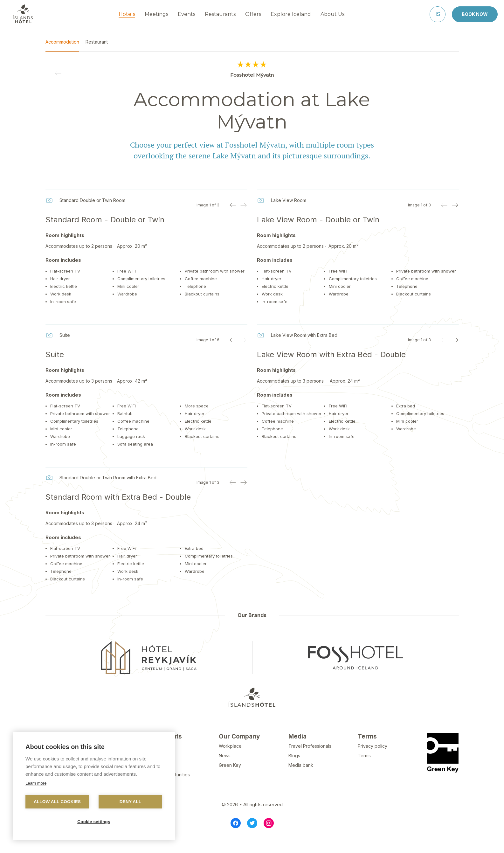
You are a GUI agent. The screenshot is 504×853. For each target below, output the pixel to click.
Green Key (230, 780)
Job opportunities (171, 790)
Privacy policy (373, 761)
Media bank (301, 780)
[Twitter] (252, 838)
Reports (161, 780)
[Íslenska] (438, 14)
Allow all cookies (57, 802)
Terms (364, 770)
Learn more (36, 783)
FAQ (157, 770)
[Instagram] (269, 838)
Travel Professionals (310, 761)
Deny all (130, 802)
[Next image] (244, 205)
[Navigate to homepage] (23, 14)
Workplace (230, 761)
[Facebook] (236, 838)
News (225, 770)
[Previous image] (233, 205)
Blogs (294, 770)
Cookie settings (94, 822)
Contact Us (164, 761)
